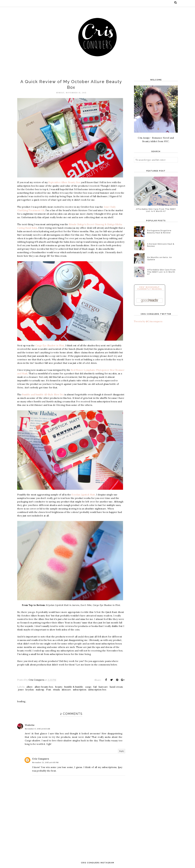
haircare (103, 687)
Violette (30, 725)
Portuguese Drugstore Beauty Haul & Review (159, 232)
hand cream (116, 687)
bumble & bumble (74, 687)
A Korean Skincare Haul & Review (161, 245)
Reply (122, 751)
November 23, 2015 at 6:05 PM (45, 762)
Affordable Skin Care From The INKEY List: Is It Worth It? (156, 210)
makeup (40, 690)
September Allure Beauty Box (64, 182)
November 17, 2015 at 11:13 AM (37, 729)
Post (49, 690)
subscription (80, 690)
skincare (66, 690)
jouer (21, 690)
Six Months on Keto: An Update (160, 258)
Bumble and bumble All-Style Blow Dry (43, 395)
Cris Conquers (41, 759)
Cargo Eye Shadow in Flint (50, 345)
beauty (59, 687)
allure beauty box (44, 687)
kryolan (30, 690)
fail (95, 687)
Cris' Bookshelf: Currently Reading (150, 288)
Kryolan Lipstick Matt (83, 495)
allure (29, 687)
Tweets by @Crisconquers (148, 321)
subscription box (97, 690)
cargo (88, 687)
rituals (56, 690)
